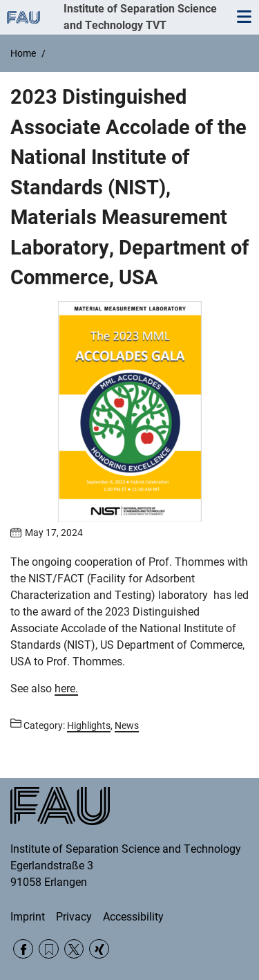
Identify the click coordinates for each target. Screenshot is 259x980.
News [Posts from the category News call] (127, 725)
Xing (99, 949)
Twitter (74, 949)
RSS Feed (49, 949)
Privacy (74, 917)
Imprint (28, 917)
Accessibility (133, 917)
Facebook (23, 949)
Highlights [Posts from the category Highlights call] (89, 725)
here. (66, 688)
